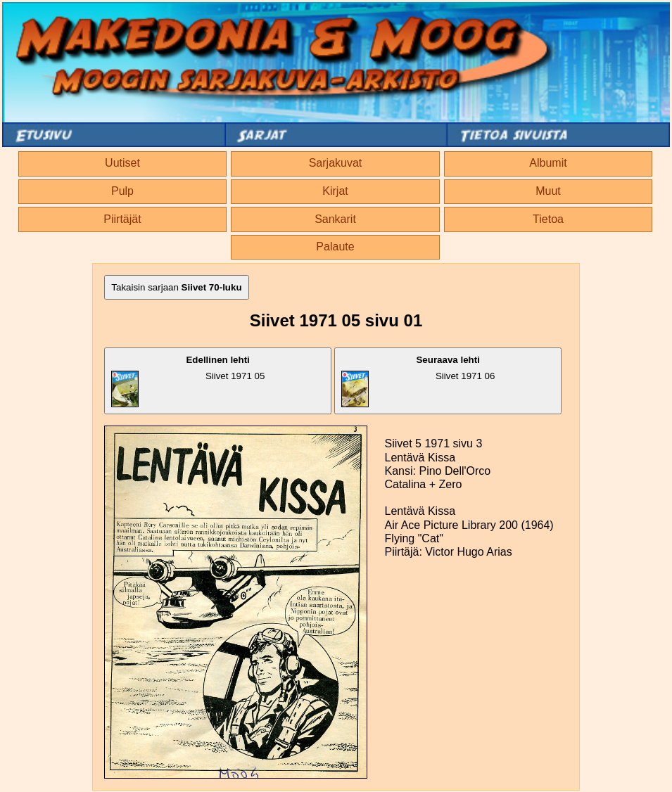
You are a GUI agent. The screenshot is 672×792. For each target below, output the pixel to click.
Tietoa (548, 219)
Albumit (548, 163)
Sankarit (335, 219)
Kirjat (335, 191)
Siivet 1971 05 (188, 381)
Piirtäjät (122, 219)
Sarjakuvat (336, 163)
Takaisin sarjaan (176, 287)
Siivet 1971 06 (418, 381)
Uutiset (122, 163)
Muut (548, 191)
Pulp (122, 191)
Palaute (335, 247)
